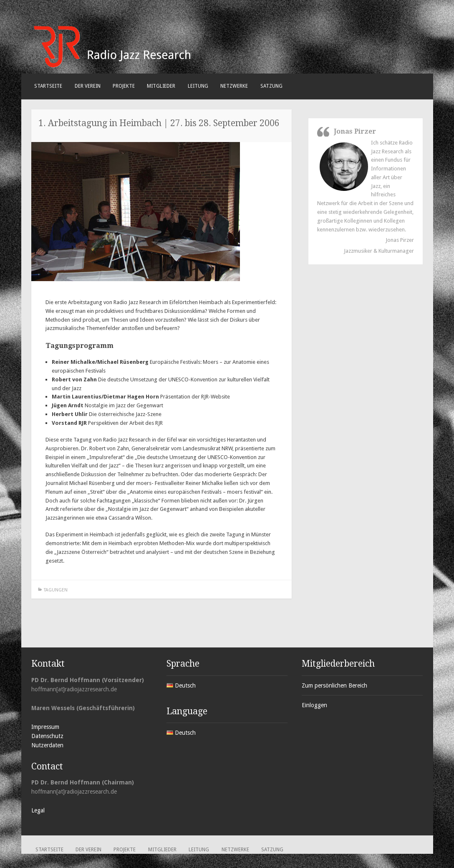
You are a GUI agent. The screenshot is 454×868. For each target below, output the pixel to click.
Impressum (45, 727)
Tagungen (56, 590)
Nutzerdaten (47, 745)
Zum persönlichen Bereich (334, 685)
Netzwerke (234, 86)
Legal (38, 810)
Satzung (271, 86)
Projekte (124, 86)
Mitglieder (161, 86)
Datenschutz (47, 736)
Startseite (48, 86)
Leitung (198, 86)
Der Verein (88, 86)
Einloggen (314, 705)
